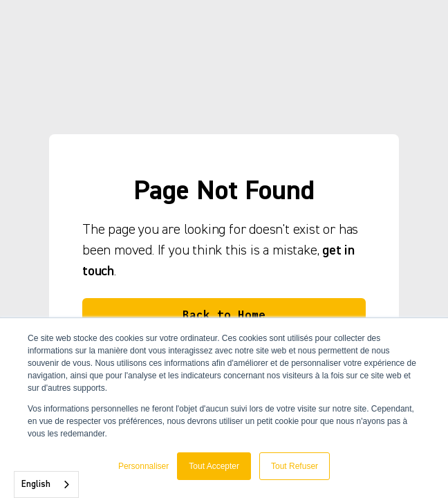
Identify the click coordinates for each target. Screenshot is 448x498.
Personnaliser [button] (143, 466)
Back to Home (224, 315)
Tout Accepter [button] (214, 466)
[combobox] (46, 485)
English (36, 485)
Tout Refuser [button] (295, 466)
